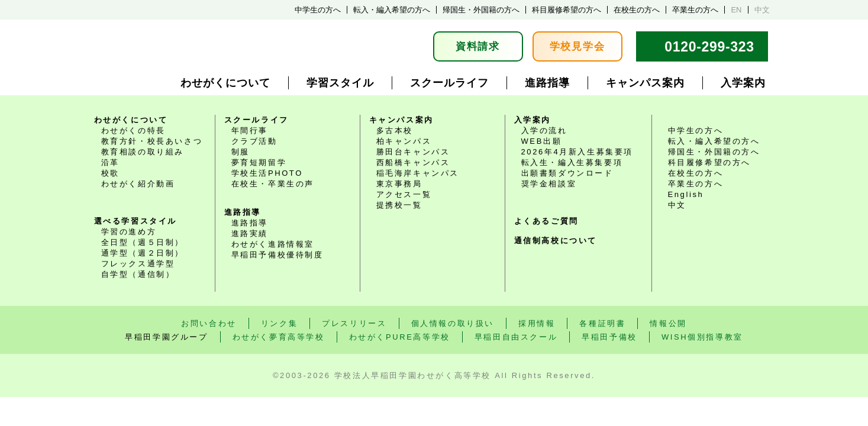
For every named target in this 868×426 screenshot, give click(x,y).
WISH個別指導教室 (702, 337)
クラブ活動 (254, 141)
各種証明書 (602, 323)
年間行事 (250, 130)
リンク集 (279, 323)
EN (736, 10)
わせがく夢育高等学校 (279, 337)
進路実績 (250, 233)
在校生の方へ (637, 10)
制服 (241, 152)
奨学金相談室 (549, 184)
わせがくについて (225, 83)
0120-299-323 (709, 47)
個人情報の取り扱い (453, 323)
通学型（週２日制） (143, 253)
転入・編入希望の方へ (392, 10)
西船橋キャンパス (413, 162)
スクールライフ (449, 83)
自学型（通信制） (138, 274)
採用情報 (537, 323)
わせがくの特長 (133, 130)
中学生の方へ (318, 10)
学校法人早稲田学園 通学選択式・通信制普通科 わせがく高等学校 (188, 46)
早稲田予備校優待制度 (277, 255)
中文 (762, 10)
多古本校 (395, 130)
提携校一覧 (399, 205)
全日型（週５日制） (143, 242)
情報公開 (668, 323)
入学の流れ (544, 130)
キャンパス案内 (645, 83)
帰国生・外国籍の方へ (481, 10)
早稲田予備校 (609, 337)
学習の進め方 (129, 232)
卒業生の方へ (695, 10)
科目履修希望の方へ (567, 10)
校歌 (110, 173)
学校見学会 (577, 46)
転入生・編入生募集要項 (572, 162)
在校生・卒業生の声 (273, 184)
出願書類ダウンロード (567, 173)
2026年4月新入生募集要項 (577, 152)
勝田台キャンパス (413, 152)
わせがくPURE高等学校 (400, 337)
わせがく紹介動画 (138, 184)
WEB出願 (542, 141)
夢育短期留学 (259, 162)
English (686, 194)
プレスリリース (354, 323)
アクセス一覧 (404, 194)
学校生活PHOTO (267, 173)
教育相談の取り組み (143, 152)
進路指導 (547, 83)
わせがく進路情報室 (273, 244)
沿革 (110, 162)
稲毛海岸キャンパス (418, 173)
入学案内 (743, 83)
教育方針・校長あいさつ (152, 141)
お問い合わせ (209, 323)
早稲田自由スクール (516, 337)
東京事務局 (399, 184)
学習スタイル (340, 83)
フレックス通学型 (138, 264)
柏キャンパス (404, 141)
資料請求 (478, 46)
